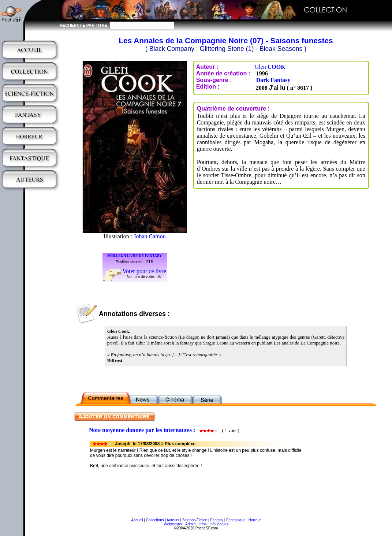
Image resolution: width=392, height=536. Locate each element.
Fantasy (217, 520)
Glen (270, 67)
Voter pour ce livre (144, 271)
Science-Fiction (195, 520)
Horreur (255, 520)
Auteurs (173, 520)
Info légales (219, 524)
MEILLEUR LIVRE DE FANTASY (135, 256)
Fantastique (236, 520)
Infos (203, 524)
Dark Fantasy (273, 80)
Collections (155, 520)
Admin (190, 524)
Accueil (137, 520)
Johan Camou (150, 236)
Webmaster (173, 524)
